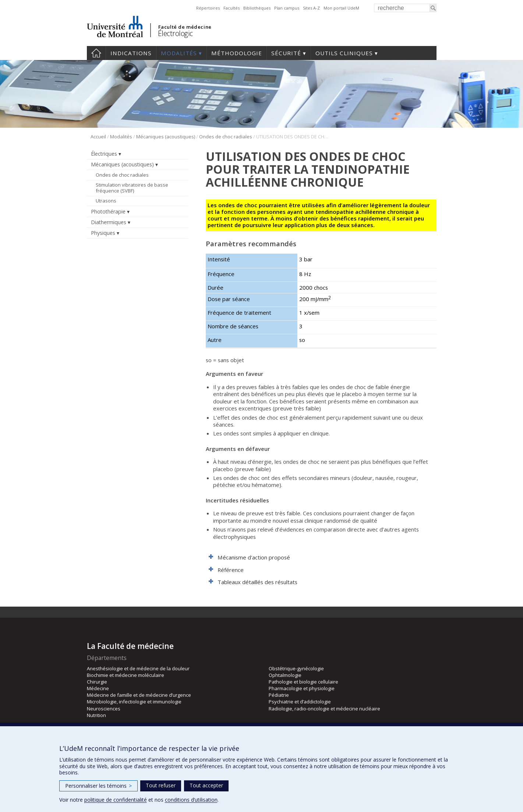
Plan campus (287, 8)
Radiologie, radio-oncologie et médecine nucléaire (324, 709)
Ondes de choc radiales (226, 137)
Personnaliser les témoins (98, 786)
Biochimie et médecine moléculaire (126, 675)
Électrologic (175, 33)
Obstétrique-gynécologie (296, 668)
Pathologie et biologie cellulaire (303, 682)
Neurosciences (104, 709)
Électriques (104, 154)
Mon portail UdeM (341, 8)
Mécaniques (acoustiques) (166, 137)
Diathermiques (109, 222)
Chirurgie (97, 682)
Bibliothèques (257, 8)
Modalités (179, 53)
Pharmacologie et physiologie (302, 688)
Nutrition (96, 715)
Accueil (96, 53)
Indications (131, 53)
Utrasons (106, 201)
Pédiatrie (279, 695)
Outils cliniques (344, 53)
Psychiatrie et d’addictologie (300, 702)
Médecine (98, 688)
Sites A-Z (311, 8)
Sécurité (286, 53)
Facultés (232, 8)
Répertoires (208, 8)
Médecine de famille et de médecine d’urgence (139, 695)
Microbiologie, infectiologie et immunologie (134, 702)
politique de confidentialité (116, 800)
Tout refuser (161, 785)
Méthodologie (237, 53)
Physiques (103, 233)
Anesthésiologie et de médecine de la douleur (138, 668)
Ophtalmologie (285, 675)
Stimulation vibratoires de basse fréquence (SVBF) (132, 188)
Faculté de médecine (185, 27)
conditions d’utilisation (191, 800)
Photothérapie (108, 211)
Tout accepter (206, 785)
